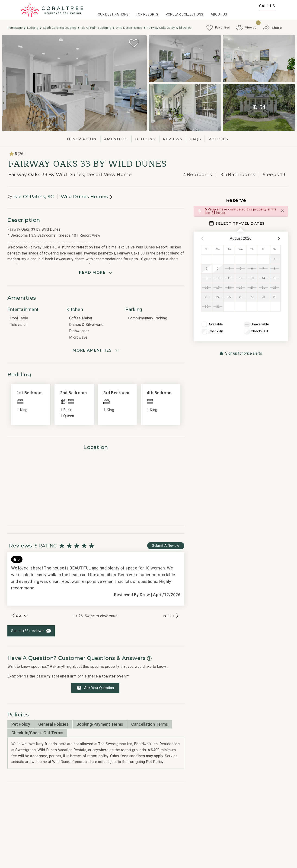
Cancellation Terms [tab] (150, 724)
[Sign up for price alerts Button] (241, 353)
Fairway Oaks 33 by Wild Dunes (169, 28)
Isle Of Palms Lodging (98, 28)
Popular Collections (185, 14)
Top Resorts (147, 14)
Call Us (267, 6)
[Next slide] (171, 616)
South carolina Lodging (61, 28)
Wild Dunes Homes (131, 28)
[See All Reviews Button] (31, 631)
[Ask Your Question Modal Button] (95, 688)
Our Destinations (113, 14)
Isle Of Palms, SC (34, 197)
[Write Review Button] (166, 546)
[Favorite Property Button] (134, 43)
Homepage (17, 28)
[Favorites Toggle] (218, 28)
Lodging (35, 28)
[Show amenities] (96, 350)
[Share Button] (272, 28)
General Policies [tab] (53, 724)
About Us (219, 14)
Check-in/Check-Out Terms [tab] (37, 733)
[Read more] (96, 273)
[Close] (283, 211)
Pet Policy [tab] (21, 724)
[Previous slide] (19, 616)
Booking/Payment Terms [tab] (100, 724)
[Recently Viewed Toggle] (246, 28)
